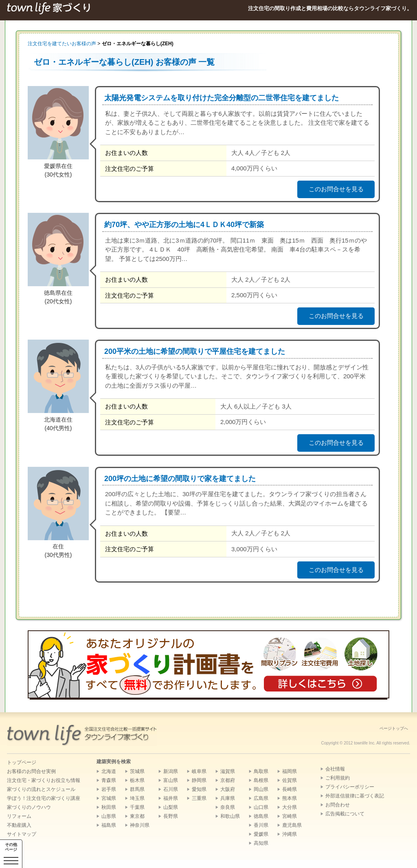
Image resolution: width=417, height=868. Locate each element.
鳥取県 (261, 771)
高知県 (261, 843)
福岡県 (290, 771)
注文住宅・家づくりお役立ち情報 (44, 780)
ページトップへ (394, 728)
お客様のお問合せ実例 (31, 771)
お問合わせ (338, 805)
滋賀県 (228, 771)
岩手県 (109, 789)
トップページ (22, 762)
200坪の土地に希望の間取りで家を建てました (180, 479)
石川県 (171, 789)
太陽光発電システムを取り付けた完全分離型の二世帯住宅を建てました (222, 98)
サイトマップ (22, 834)
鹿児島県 (292, 825)
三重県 (199, 798)
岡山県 (261, 789)
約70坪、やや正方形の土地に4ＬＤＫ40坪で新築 (184, 225)
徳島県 (261, 816)
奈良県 (228, 807)
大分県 (290, 807)
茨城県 (137, 771)
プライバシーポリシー (350, 787)
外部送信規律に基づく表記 (355, 796)
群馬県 (137, 789)
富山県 (171, 780)
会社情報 (335, 769)
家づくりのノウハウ (29, 807)
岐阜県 (199, 771)
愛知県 (199, 789)
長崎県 (290, 789)
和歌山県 (230, 816)
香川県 (261, 825)
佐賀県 (290, 780)
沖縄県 (290, 834)
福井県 (171, 798)
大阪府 (228, 789)
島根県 (261, 780)
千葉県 (137, 807)
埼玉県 (137, 798)
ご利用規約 (338, 778)
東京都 (137, 816)
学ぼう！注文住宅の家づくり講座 (44, 798)
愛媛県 (261, 834)
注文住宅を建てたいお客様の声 (62, 44)
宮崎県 (290, 816)
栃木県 (137, 780)
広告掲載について (345, 814)
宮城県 (109, 798)
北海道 (109, 771)
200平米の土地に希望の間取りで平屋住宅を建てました (195, 351)
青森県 (109, 780)
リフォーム (19, 816)
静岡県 (199, 780)
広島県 (261, 798)
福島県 (109, 825)
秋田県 (109, 807)
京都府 (228, 780)
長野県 (171, 816)
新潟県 (171, 771)
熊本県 (290, 798)
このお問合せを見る (336, 189)
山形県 (109, 816)
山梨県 (171, 807)
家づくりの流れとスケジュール (41, 789)
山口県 (261, 807)
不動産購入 (19, 825)
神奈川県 (140, 825)
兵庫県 (228, 798)
